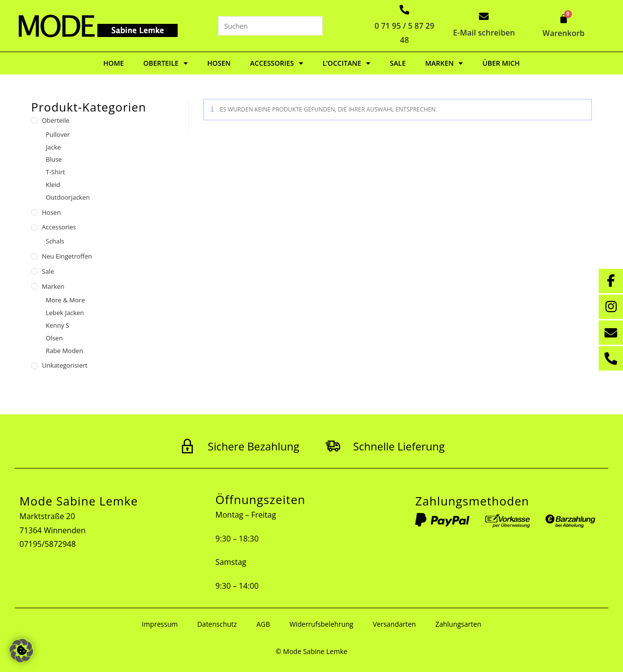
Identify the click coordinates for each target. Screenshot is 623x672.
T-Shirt (55, 172)
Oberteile (165, 63)
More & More (65, 300)
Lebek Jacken (65, 313)
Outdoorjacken (68, 197)
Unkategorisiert (65, 365)
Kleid (53, 185)
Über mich (501, 63)
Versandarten (394, 624)
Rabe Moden (64, 351)
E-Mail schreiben (484, 33)
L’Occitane (347, 63)
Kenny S (57, 325)
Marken (444, 63)
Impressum (160, 624)
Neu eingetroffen (67, 256)
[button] (21, 651)
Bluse (54, 159)
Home (113, 63)
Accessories (277, 63)
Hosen (219, 63)
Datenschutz (217, 624)
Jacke (53, 147)
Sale (398, 63)
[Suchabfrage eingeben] (271, 26)
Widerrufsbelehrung (321, 624)
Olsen (54, 338)
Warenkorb (564, 33)
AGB (263, 624)
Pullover (58, 134)
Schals (55, 241)
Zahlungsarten (458, 624)
